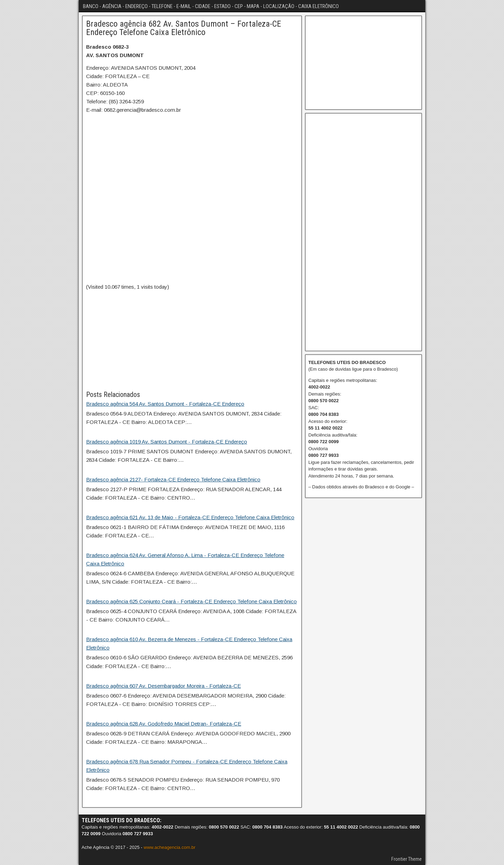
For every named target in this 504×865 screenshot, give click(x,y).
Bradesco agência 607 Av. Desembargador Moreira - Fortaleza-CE (163, 686)
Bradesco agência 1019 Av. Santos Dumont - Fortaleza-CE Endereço (167, 442)
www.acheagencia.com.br (169, 847)
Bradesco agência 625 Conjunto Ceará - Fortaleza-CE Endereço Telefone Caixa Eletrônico (191, 601)
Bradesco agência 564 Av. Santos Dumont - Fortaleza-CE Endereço (165, 404)
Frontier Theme (407, 859)
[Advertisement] (192, 340)
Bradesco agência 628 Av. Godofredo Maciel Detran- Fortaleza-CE (164, 724)
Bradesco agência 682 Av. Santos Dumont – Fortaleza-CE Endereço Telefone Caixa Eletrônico (184, 28)
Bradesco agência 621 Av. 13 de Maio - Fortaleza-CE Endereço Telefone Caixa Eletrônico (190, 517)
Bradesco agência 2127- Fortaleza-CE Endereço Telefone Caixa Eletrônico (173, 479)
